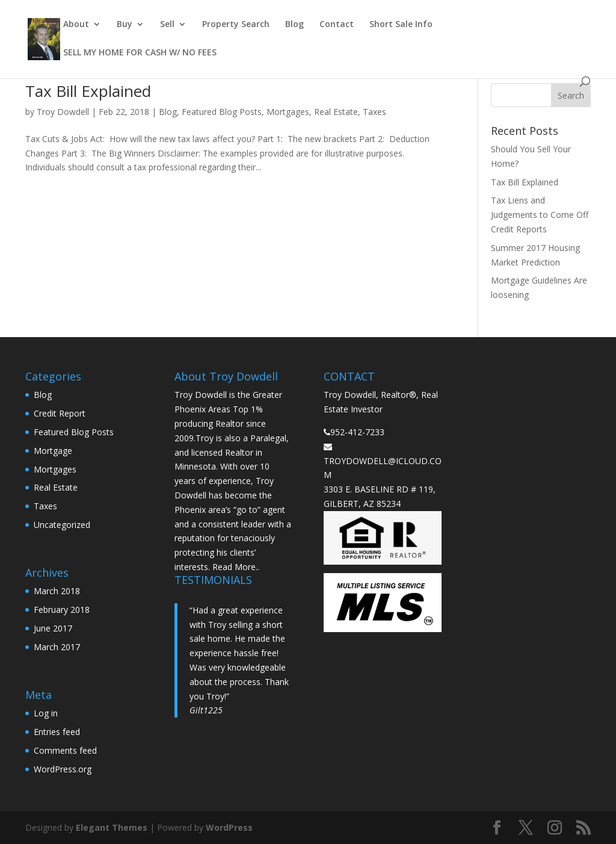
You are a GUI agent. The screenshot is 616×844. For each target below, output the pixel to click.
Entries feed (57, 732)
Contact (337, 25)
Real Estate (336, 112)
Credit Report (60, 413)
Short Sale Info (401, 25)
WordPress (229, 827)
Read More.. (236, 567)
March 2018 (57, 591)
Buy (125, 25)
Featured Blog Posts (222, 112)
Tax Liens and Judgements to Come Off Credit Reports (540, 215)
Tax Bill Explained (88, 91)
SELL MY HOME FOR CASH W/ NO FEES (140, 53)
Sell (167, 25)
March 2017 (57, 647)
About (76, 25)
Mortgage (53, 451)
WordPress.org (63, 769)
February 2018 (62, 610)
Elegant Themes (112, 827)
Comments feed (65, 750)
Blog (294, 25)
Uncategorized (62, 525)
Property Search (236, 25)
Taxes (374, 112)
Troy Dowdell (63, 112)
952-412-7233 (357, 432)
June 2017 (53, 628)
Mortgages (288, 112)
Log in (46, 713)
